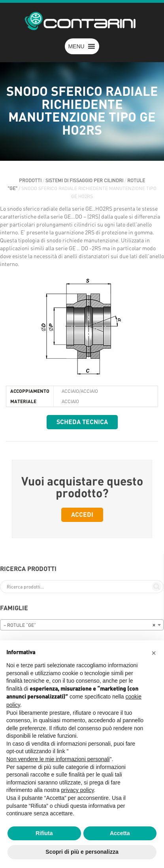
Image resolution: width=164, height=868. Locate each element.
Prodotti (30, 181)
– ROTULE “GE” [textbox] (79, 625)
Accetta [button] (120, 833)
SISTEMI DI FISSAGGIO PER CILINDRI (84, 181)
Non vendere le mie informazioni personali (58, 759)
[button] (76, 46)
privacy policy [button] (78, 790)
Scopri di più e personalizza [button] (82, 852)
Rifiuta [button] (44, 833)
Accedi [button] (82, 515)
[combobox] (82, 625)
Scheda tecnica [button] (82, 422)
